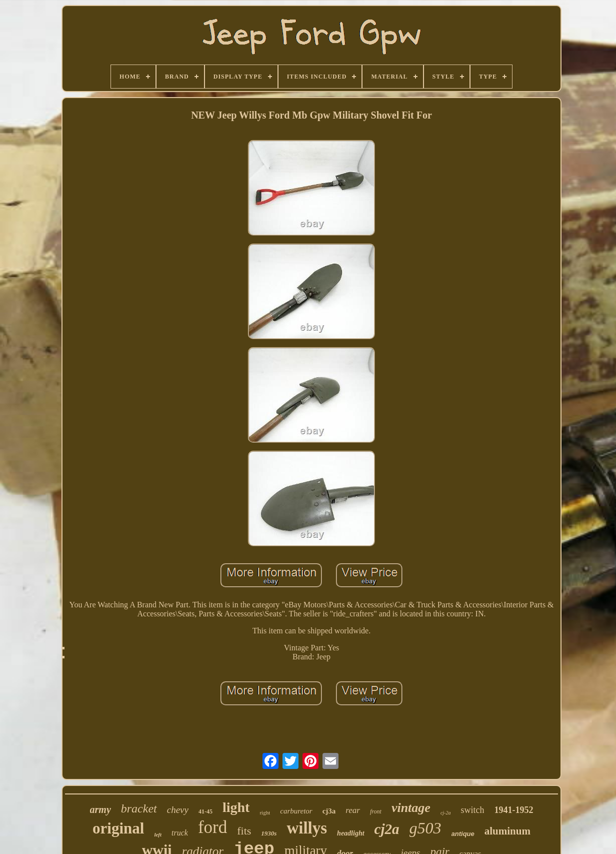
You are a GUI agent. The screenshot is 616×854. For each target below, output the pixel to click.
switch (472, 810)
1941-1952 (513, 810)
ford (212, 827)
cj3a (329, 811)
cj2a (387, 829)
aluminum (507, 831)
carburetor (296, 811)
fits (244, 831)
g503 (425, 828)
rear (353, 810)
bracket (139, 808)
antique (463, 834)
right (265, 812)
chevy (178, 810)
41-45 (205, 811)
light (236, 807)
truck (180, 833)
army (100, 809)
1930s (269, 833)
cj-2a (446, 813)
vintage (411, 808)
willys (307, 828)
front (376, 811)
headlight (350, 833)
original (118, 828)
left (158, 834)
